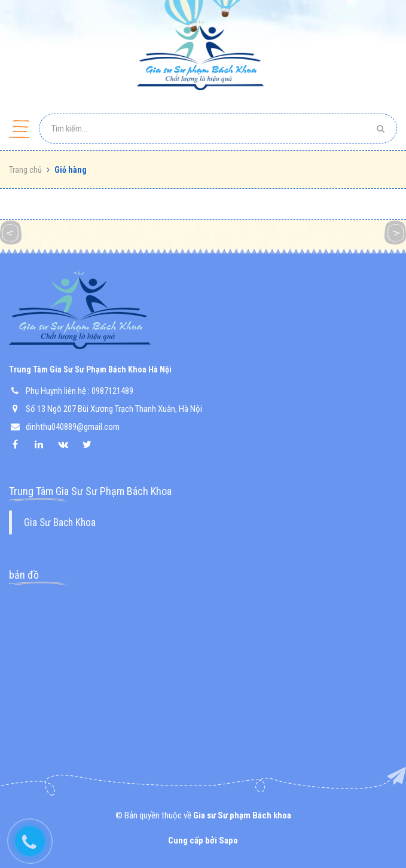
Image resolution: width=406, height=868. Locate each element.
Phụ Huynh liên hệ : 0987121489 (80, 391)
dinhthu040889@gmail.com (73, 427)
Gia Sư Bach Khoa (60, 522)
